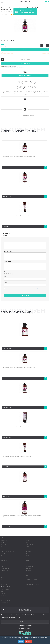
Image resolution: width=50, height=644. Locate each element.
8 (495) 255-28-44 (25, 609)
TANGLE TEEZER (30, 573)
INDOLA (28, 540)
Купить (35, 49)
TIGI (27, 575)
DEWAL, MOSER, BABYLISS (7, 551)
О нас (2, 591)
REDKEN (3, 582)
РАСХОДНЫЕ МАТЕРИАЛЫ (32, 584)
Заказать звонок (25, 622)
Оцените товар (8, 272)
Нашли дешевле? (45, 53)
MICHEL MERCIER (5, 569)
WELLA (28, 578)
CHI (2, 547)
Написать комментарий (10, 241)
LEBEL (27, 560)
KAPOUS (28, 549)
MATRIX (3, 566)
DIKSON (3, 554)
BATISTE (3, 542)
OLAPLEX (3, 575)
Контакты (4, 596)
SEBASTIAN (29, 569)
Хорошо (21, 642)
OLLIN (2, 578)
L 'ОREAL (28, 558)
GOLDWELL (29, 547)
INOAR (27, 542)
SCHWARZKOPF (30, 566)
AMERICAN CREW (5, 540)
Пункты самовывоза (25, 76)
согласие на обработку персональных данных (13, 68)
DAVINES (3, 549)
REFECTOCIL (4, 584)
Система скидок (6, 600)
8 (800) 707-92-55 (25, 611)
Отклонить (28, 642)
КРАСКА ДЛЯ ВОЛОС (31, 582)
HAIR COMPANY (5, 560)
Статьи (3, 594)
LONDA (2, 564)
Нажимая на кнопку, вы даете (13, 67)
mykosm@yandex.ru (25, 626)
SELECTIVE (28, 571)
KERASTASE (29, 551)
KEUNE (27, 554)
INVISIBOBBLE (29, 545)
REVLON (28, 564)
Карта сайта (4, 603)
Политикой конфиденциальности (28, 639)
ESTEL (2, 556)
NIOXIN (2, 573)
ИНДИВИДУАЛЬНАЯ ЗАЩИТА (33, 580)
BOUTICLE (3, 545)
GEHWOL (3, 558)
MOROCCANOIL (5, 571)
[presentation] (15, 293)
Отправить (25, 296)
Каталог (3, 538)
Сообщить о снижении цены (7, 53)
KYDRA (28, 556)
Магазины (4, 598)
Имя (5, 276)
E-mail (6, 282)
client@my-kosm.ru (25, 629)
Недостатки (7, 262)
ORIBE (2, 580)
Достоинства (8, 251)
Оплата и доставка (6, 589)
